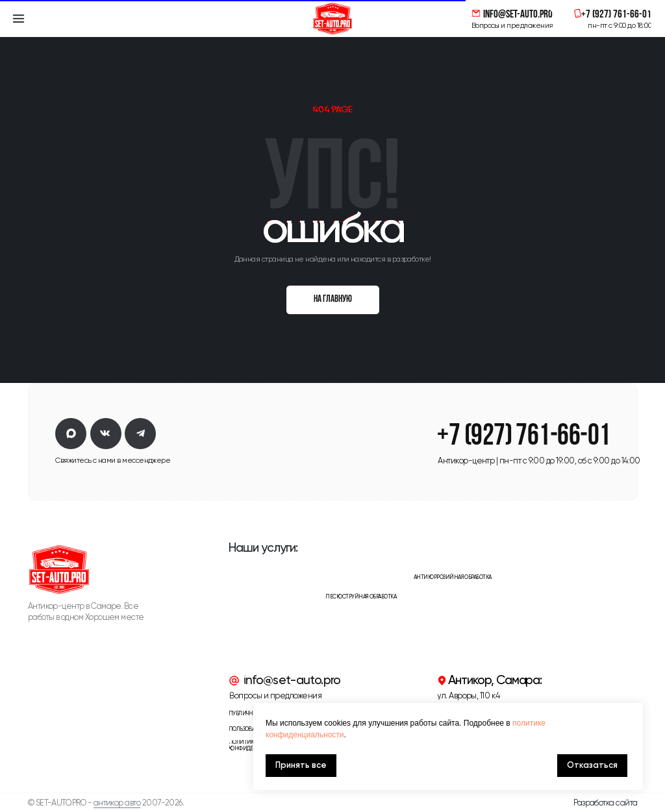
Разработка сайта (605, 803)
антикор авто (117, 803)
